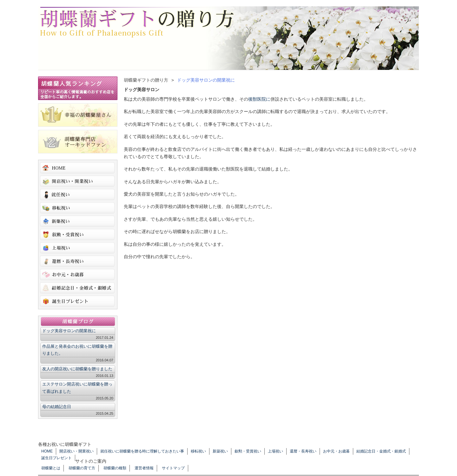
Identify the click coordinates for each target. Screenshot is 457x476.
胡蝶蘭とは (51, 468)
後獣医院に (259, 99)
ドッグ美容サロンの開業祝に (69, 331)
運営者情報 (144, 468)
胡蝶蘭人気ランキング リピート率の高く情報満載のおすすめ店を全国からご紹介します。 (78, 88)
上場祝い (77, 248)
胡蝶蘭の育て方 (82, 468)
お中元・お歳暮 (77, 275)
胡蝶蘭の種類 (115, 468)
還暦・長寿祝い (77, 261)
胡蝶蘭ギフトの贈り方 (136, 22)
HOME (77, 168)
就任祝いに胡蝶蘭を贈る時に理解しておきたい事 (77, 194)
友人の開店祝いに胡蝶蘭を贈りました (77, 369)
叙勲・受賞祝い (77, 235)
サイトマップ (173, 468)
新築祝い (77, 221)
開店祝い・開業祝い (77, 181)
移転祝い (77, 208)
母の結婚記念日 (57, 407)
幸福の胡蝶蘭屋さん (78, 115)
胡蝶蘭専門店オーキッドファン (78, 142)
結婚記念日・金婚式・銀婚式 (77, 288)
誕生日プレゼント (77, 301)
